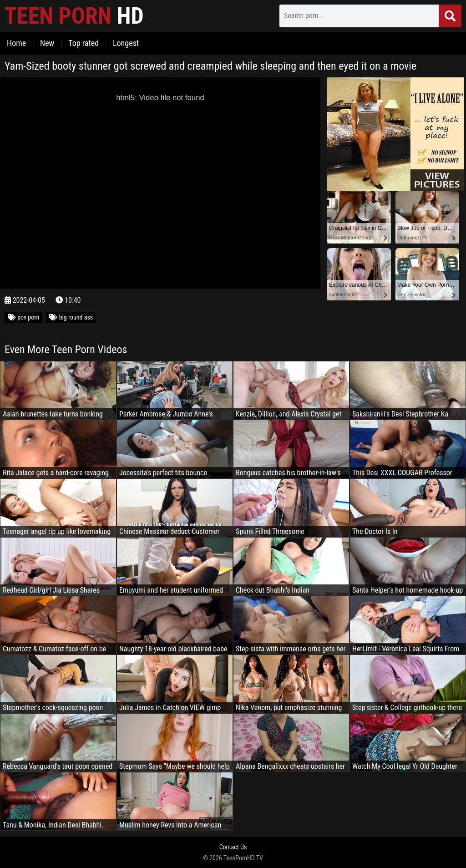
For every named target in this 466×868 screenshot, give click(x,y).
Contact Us (233, 847)
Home (16, 43)
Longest (126, 43)
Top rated (84, 43)
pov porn (23, 317)
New (47, 43)
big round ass (71, 317)
